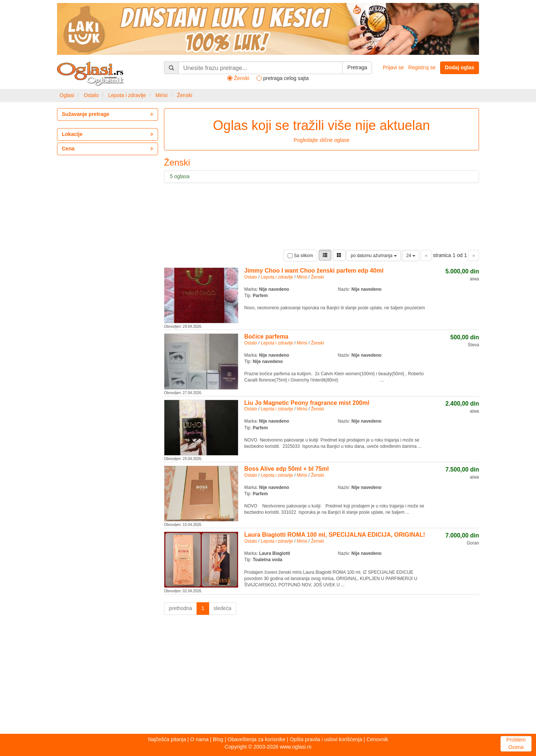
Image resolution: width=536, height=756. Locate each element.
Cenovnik (377, 739)
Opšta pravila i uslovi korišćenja (326, 739)
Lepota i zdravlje (127, 95)
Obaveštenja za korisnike (257, 739)
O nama (200, 739)
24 (411, 256)
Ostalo (91, 95)
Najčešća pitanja (167, 739)
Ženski (185, 95)
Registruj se (422, 67)
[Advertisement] (268, 676)
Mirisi (162, 95)
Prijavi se (393, 67)
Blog (218, 739)
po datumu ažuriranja (373, 256)
